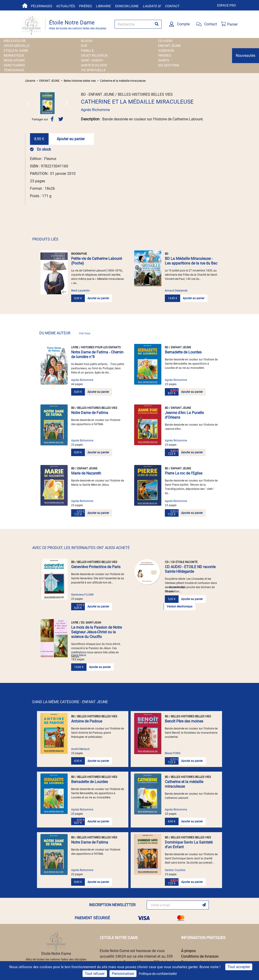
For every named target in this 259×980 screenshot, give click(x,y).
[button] (28, 103)
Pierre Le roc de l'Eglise (184, 473)
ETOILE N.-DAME (16, 51)
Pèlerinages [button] (42, 6)
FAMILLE (87, 51)
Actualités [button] (66, 6)
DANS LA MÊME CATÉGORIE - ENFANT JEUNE (70, 702)
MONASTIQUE (14, 55)
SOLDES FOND (169, 65)
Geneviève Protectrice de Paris (96, 567)
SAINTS (164, 60)
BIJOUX (87, 41)
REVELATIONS (14, 60)
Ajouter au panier (71, 139)
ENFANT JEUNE (169, 46)
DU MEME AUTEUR (65, 333)
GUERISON (166, 51)
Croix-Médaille (17, 46)
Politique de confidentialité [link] (158, 974)
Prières (85, 6)
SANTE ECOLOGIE (94, 65)
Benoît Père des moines (184, 721)
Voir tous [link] (85, 333)
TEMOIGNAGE (14, 70)
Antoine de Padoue (87, 721)
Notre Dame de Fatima (90, 413)
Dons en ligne (127, 6)
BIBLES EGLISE (15, 41)
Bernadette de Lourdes (183, 352)
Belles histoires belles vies (80, 81)
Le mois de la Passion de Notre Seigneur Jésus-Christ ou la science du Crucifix (96, 632)
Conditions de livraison (200, 956)
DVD (84, 46)
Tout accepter (239, 967)
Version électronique (179, 607)
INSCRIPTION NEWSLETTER (112, 905)
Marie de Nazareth (86, 473)
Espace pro (227, 5)
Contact (172, 6)
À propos (188, 951)
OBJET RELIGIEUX (94, 55)
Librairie (103, 6)
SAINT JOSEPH (92, 60)
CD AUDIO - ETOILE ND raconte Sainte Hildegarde (190, 569)
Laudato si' (152, 6)
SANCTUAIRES (14, 65)
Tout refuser (95, 974)
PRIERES (164, 55)
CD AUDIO (165, 41)
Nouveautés (246, 56)
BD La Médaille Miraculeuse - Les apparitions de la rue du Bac (191, 261)
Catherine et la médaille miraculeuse (123, 81)
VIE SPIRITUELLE (93, 70)
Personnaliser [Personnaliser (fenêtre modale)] (123, 974)
